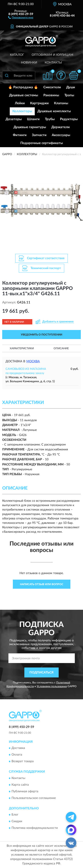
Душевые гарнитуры (30, 127)
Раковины (51, 95)
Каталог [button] (17, 55)
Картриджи (39, 103)
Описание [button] (61, 348)
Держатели (61, 127)
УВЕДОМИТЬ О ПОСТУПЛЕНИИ (41, 335)
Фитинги (20, 135)
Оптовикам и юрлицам (52, 55)
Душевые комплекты (54, 111)
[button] (21, 17)
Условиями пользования (52, 686)
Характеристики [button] (22, 348)
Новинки (29, 63)
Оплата (17, 755)
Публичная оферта (25, 791)
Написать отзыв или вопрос (42, 584)
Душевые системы (24, 95)
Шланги (33, 119)
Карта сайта (20, 785)
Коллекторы (22, 111)
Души (71, 87)
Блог (15, 815)
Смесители (52, 87)
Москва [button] (33, 361)
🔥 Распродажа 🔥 (23, 87)
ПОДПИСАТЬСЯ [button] (41, 673)
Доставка (18, 748)
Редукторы (69, 119)
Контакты (53, 63)
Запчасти (39, 135)
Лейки (20, 103)
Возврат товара (23, 762)
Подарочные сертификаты (42, 143)
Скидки (17, 822)
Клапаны (61, 103)
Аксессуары (61, 135)
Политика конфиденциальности (35, 828)
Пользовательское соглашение (34, 798)
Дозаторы (14, 119)
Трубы (50, 119)
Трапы (69, 95)
